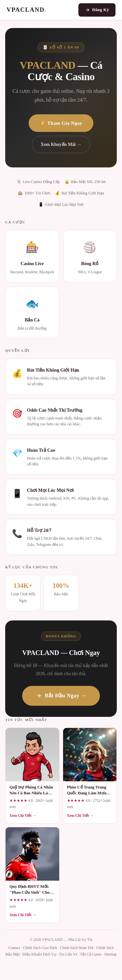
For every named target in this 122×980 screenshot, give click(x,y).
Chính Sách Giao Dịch (40, 948)
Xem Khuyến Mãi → (61, 144)
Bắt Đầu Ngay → (61, 696)
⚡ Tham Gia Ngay (61, 123)
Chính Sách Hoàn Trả (77, 948)
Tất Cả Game (91, 954)
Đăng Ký (97, 10)
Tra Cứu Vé (68, 954)
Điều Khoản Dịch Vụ (39, 954)
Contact (14, 948)
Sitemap (110, 954)
